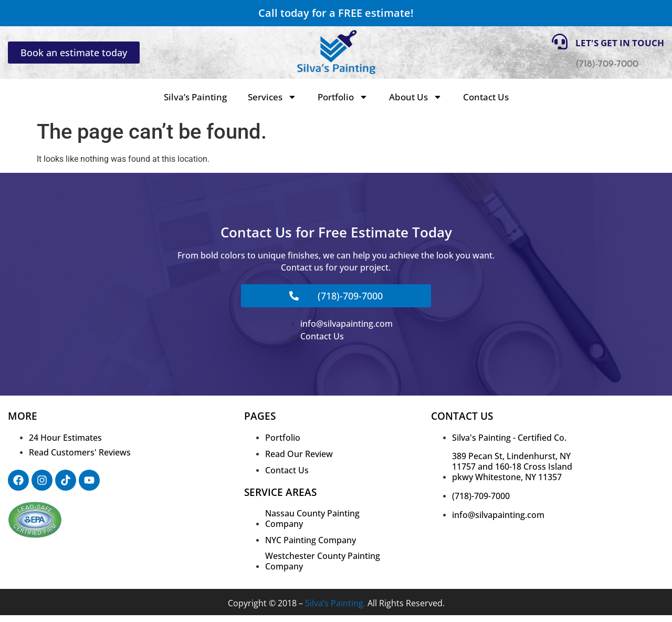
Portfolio (343, 97)
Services (272, 97)
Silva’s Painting (195, 97)
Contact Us (486, 97)
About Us (416, 97)
